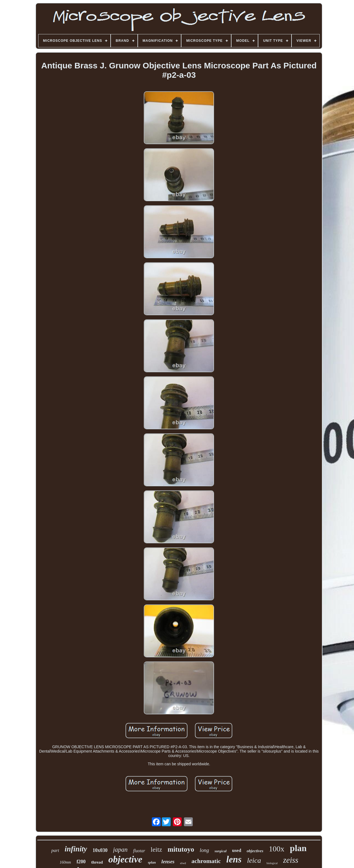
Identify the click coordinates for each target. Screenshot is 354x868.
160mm (65, 862)
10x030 (100, 850)
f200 (81, 862)
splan (152, 862)
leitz (156, 849)
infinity (76, 849)
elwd (183, 863)
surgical (221, 851)
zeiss (291, 860)
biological (272, 863)
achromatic (206, 861)
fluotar (139, 851)
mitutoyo (181, 849)
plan (298, 848)
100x (277, 849)
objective (125, 859)
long (204, 850)
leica (254, 860)
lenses (168, 861)
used (237, 850)
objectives (255, 851)
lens (234, 859)
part (55, 850)
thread (97, 862)
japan (120, 850)
